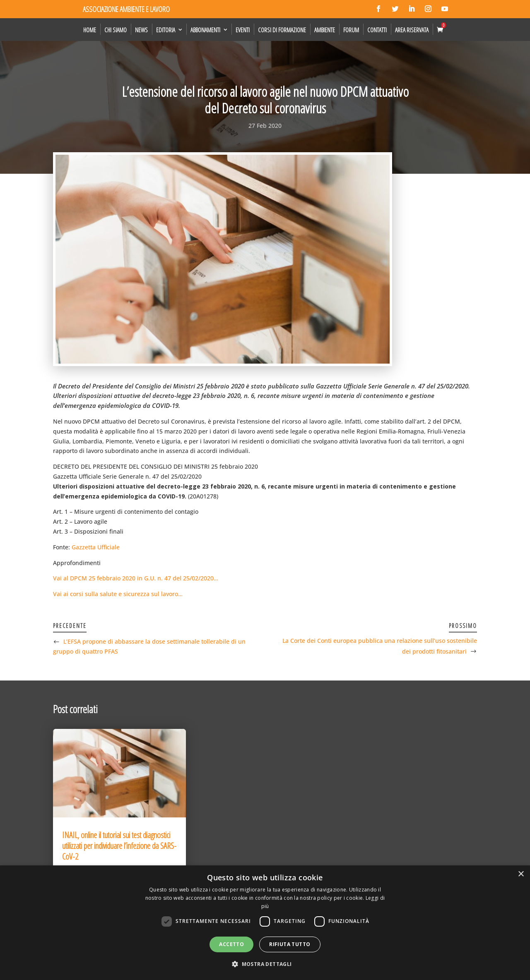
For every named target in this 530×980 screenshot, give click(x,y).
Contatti (377, 30)
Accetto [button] (231, 944)
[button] (265, 964)
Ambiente (325, 30)
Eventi (243, 30)
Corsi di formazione (282, 30)
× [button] (521, 874)
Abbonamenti (205, 30)
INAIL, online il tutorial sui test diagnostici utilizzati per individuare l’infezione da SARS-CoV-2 (119, 846)
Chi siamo (116, 30)
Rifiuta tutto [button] (290, 944)
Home (90, 30)
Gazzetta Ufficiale (96, 547)
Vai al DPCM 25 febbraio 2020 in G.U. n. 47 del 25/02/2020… (136, 578)
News (141, 30)
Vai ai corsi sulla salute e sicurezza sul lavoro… (118, 594)
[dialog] (265, 923)
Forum (351, 30)
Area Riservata (412, 30)
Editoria (166, 30)
